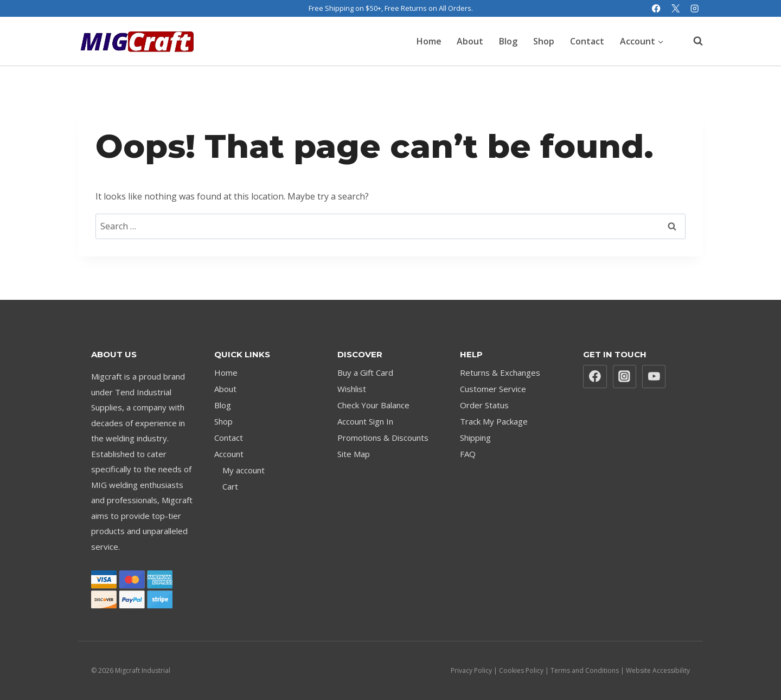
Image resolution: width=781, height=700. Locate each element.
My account (244, 470)
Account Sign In (365, 421)
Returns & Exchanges (500, 373)
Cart (230, 486)
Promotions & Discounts (383, 438)
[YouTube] (654, 377)
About (470, 41)
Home (429, 41)
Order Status (484, 405)
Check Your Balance (373, 405)
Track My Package (494, 421)
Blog (508, 41)
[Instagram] (694, 8)
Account (229, 454)
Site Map (354, 454)
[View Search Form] (693, 41)
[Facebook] (657, 8)
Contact (587, 41)
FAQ (468, 454)
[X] (676, 8)
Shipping (475, 438)
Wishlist (352, 389)
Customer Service (493, 389)
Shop (544, 41)
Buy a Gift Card (365, 373)
